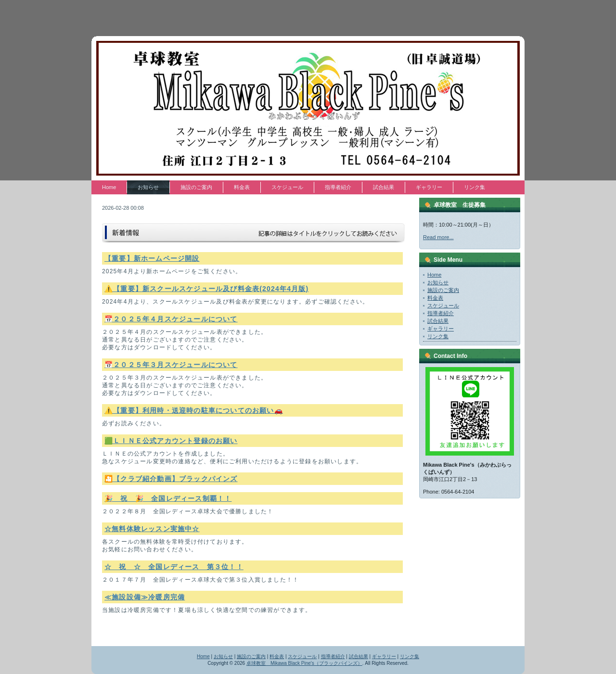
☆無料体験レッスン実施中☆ (152, 529)
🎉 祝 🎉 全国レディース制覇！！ (168, 498)
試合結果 (438, 321)
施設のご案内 (443, 290)
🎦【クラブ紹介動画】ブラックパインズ (171, 479)
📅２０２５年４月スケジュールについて (171, 319)
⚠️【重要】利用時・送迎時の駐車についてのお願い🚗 (194, 410)
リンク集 (438, 336)
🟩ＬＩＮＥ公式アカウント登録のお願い (171, 441)
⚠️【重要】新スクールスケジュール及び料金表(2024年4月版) (206, 289)
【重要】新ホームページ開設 (152, 258)
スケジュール (443, 305)
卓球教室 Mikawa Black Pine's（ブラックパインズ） (304, 663)
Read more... (438, 237)
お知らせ (438, 282)
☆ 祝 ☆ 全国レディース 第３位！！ (174, 567)
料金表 (435, 298)
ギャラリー (441, 329)
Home (434, 275)
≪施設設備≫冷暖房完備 (145, 597)
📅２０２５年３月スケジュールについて (171, 365)
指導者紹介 (441, 313)
